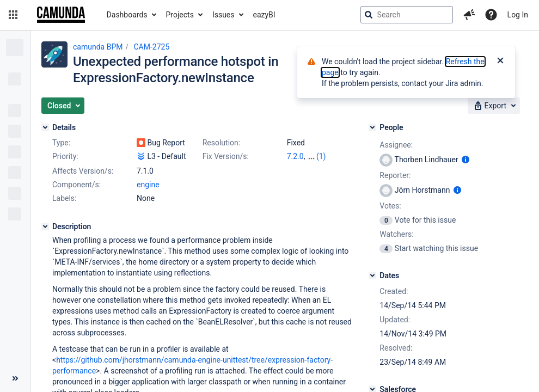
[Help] (491, 15)
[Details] (45, 127)
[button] (13, 15)
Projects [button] (180, 15)
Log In (518, 15)
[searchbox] (407, 15)
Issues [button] (223, 15)
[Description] (45, 226)
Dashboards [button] (127, 15)
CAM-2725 (151, 47)
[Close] (500, 62)
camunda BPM (98, 47)
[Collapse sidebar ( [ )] (15, 378)
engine (148, 185)
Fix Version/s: (226, 156)
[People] (372, 127)
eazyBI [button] (264, 15)
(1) (321, 156)
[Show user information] (465, 160)
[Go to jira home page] (61, 15)
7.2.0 (295, 156)
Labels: (64, 198)
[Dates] (372, 275)
